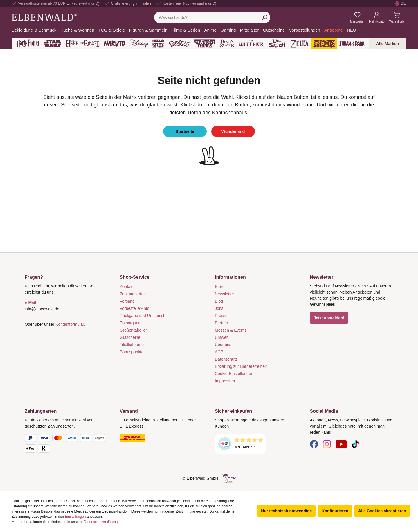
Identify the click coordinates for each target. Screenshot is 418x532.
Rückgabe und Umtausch (143, 316)
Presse (221, 316)
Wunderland (233, 131)
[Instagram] (327, 444)
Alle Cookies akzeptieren (382, 511)
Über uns (223, 345)
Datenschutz (226, 359)
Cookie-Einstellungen (234, 374)
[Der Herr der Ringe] (83, 44)
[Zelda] (299, 44)
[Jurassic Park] (352, 44)
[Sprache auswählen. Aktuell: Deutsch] (400, 3)
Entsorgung (130, 323)
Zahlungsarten (133, 294)
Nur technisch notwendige (286, 511)
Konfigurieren (335, 511)
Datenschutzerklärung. (101, 522)
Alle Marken (388, 44)
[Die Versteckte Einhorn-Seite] (229, 478)
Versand (127, 301)
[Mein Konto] (377, 17)
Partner (221, 323)
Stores (221, 287)
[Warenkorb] (397, 17)
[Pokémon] (179, 44)
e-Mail (30, 303)
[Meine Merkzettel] (357, 17)
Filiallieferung (132, 345)
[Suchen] (264, 17)
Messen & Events (231, 330)
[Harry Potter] (28, 44)
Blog (219, 301)
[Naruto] (115, 44)
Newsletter (224, 294)
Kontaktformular (70, 324)
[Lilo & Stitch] (277, 44)
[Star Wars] (53, 44)
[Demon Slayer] (227, 44)
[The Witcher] (252, 44)
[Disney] (139, 44)
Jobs (219, 308)
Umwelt (222, 337)
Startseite (185, 131)
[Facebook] (314, 444)
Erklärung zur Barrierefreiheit (241, 366)
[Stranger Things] (205, 44)
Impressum (225, 381)
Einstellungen (75, 517)
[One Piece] (324, 44)
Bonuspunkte (132, 352)
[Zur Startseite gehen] (44, 17)
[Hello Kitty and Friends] (158, 44)
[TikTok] (355, 444)
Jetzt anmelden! (329, 318)
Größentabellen (134, 330)
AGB (219, 352)
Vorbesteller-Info (135, 308)
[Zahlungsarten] (66, 444)
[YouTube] (341, 444)
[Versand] (162, 438)
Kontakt (127, 287)
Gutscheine (130, 337)
